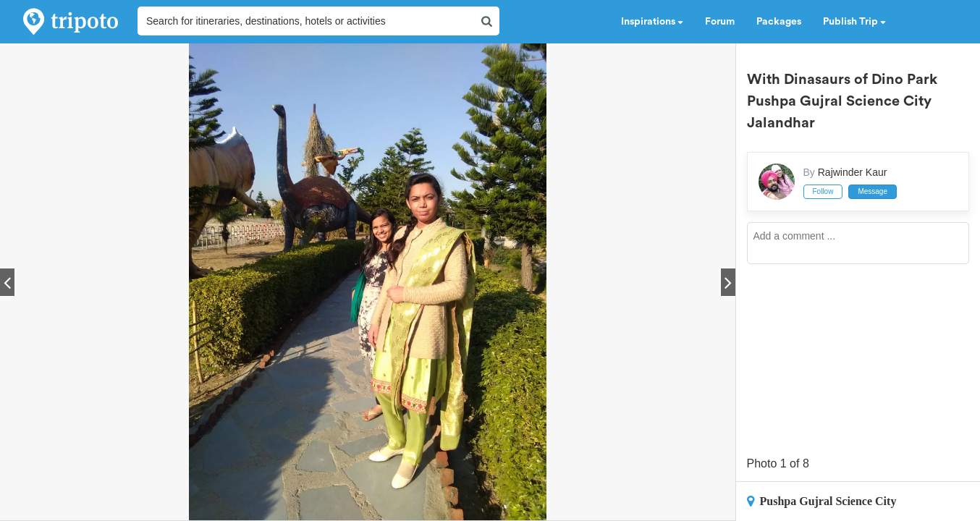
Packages (779, 22)
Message (873, 191)
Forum (720, 22)
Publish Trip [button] (854, 22)
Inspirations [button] (652, 22)
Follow (823, 191)
